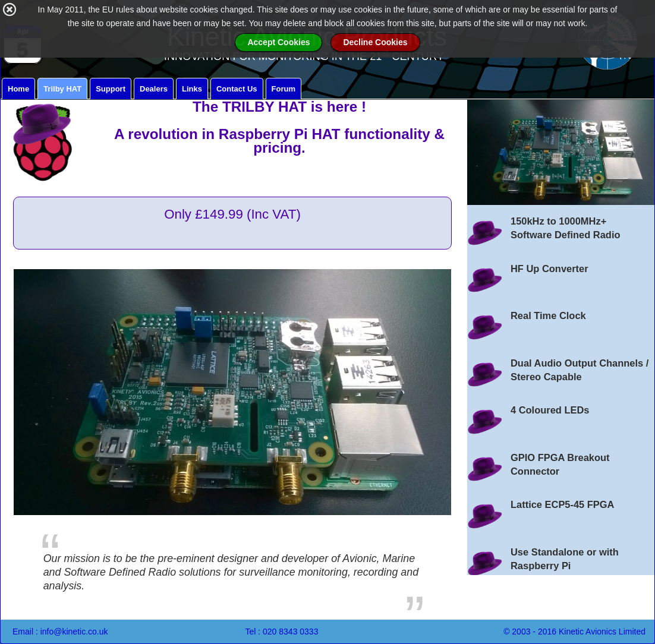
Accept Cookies (278, 29)
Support (111, 89)
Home (18, 89)
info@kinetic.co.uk (74, 632)
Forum (284, 89)
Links (192, 89)
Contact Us (237, 89)
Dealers (154, 89)
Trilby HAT (62, 89)
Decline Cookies (375, 29)
